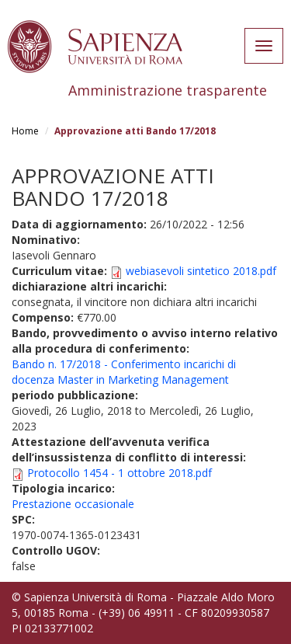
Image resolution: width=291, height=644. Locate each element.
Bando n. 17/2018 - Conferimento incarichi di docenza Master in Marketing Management (124, 372)
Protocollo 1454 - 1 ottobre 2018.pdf (120, 473)
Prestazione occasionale (73, 504)
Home (25, 131)
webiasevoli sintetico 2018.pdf (201, 271)
